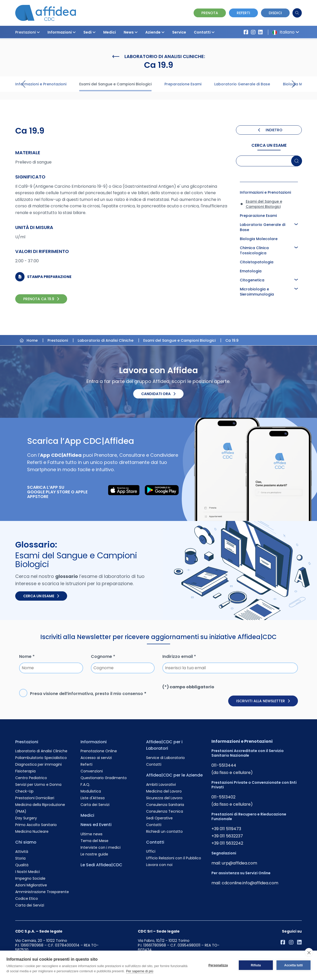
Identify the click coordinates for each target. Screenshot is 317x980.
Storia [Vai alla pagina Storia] (20, 858)
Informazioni (62, 32)
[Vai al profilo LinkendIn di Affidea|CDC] (260, 32)
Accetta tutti (294, 965)
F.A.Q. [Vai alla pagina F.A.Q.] (85, 785)
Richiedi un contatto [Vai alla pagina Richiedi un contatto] (164, 831)
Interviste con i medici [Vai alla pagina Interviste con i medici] (101, 847)
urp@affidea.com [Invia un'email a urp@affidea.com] (239, 863)
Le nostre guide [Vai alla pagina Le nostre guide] (94, 854)
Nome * (27, 656)
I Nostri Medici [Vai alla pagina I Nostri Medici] (27, 872)
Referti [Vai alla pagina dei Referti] (243, 13)
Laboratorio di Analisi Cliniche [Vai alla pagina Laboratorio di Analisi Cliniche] (41, 751)
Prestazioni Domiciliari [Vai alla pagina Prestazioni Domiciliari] (35, 798)
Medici (110, 32)
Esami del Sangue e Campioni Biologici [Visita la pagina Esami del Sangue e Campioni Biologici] (115, 84)
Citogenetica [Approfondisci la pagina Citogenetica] (252, 280)
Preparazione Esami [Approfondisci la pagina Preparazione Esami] (258, 216)
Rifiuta (256, 965)
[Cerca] (297, 13)
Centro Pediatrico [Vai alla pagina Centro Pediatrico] (31, 778)
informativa (80, 694)
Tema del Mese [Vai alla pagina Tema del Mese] (94, 841)
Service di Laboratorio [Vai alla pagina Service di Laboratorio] (165, 758)
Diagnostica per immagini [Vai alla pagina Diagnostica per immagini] (38, 764)
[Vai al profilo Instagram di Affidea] (253, 32)
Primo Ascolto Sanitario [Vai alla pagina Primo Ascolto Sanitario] (36, 825)
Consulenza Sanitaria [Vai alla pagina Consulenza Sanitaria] (165, 805)
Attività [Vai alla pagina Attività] (22, 852)
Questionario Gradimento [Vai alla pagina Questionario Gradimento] (104, 778)
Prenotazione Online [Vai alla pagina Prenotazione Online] (99, 751)
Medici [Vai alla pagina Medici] (87, 815)
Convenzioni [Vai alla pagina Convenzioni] (92, 771)
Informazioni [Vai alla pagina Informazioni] (94, 742)
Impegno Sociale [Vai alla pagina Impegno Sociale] (30, 878)
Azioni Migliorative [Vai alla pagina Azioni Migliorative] (31, 885)
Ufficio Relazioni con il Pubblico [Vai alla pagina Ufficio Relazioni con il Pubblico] (174, 858)
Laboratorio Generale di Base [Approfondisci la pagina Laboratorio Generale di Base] (263, 227)
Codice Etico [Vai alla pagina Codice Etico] (27, 899)
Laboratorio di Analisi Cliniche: (159, 56)
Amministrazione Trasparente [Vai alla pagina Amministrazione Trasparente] (42, 892)
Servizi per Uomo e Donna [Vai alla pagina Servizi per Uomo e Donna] (38, 785)
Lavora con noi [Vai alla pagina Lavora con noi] (159, 865)
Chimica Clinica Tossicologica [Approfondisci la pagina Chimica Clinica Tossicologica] (254, 250)
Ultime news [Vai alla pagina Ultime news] (92, 834)
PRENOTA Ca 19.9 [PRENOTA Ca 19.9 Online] (41, 299)
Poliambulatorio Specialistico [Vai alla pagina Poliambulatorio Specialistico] (41, 758)
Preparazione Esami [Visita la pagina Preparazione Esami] (183, 84)
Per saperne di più (140, 971)
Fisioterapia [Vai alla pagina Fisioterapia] (25, 771)
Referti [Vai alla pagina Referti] (86, 764)
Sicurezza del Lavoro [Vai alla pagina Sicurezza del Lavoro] (164, 798)
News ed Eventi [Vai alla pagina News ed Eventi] (96, 825)
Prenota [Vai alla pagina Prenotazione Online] (210, 13)
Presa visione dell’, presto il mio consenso (88, 694)
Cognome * (103, 656)
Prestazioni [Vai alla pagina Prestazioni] (27, 742)
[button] (38, 32)
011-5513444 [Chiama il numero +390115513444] (224, 765)
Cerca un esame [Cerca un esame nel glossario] (41, 596)
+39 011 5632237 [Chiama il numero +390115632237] (227, 836)
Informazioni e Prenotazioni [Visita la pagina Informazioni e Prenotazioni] (41, 84)
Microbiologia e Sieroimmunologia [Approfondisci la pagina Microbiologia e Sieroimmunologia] (257, 292)
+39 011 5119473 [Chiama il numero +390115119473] (226, 829)
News (131, 32)
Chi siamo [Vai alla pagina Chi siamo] (26, 842)
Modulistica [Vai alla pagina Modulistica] (91, 791)
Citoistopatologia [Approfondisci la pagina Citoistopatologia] (257, 262)
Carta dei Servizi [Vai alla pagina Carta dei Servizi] (30, 905)
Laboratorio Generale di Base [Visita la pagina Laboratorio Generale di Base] (242, 84)
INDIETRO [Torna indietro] (270, 130)
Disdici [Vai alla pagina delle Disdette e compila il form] (275, 13)
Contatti (204, 32)
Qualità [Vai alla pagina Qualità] (22, 865)
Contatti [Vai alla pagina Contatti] (154, 764)
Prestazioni (27, 32)
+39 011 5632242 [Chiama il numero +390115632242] (227, 843)
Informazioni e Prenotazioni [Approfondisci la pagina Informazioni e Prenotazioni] (265, 192)
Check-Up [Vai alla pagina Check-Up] (24, 791)
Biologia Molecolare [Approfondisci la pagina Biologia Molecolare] (259, 239)
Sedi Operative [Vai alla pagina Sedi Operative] (159, 818)
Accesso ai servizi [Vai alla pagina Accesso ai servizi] (96, 758)
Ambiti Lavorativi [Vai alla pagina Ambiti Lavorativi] (161, 785)
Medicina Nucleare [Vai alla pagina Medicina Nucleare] (32, 831)
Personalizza (218, 965)
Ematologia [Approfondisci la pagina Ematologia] (251, 271)
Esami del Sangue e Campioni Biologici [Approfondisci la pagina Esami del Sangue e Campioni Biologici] (264, 204)
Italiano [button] (285, 32)
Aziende (155, 32)
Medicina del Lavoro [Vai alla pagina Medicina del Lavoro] (164, 791)
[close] (309, 952)
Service (179, 32)
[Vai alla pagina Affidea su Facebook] (246, 32)
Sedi (89, 32)
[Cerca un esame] (297, 161)
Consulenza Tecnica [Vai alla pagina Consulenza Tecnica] (165, 811)
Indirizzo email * (179, 656)
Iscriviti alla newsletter (263, 701)
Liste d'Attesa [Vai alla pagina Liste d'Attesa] (93, 798)
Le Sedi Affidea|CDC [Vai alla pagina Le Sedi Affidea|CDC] (101, 865)
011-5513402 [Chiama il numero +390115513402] (223, 797)
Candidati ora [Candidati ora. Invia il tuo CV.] (158, 394)
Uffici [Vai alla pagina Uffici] (151, 851)
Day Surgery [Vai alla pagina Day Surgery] (26, 818)
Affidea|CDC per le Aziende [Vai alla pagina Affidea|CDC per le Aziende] (174, 775)
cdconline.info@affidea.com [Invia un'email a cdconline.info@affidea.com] (250, 883)
